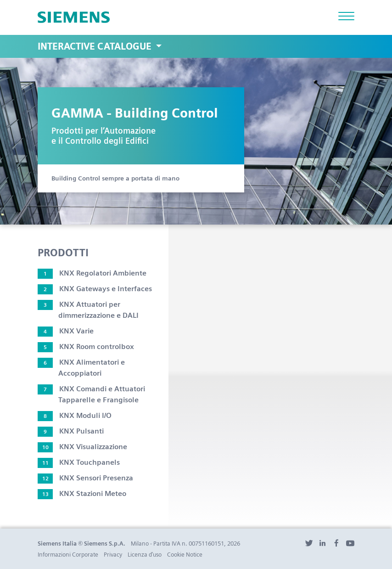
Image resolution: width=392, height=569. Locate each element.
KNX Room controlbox (86, 346)
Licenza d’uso (145, 555)
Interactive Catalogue (96, 46)
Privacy (113, 555)
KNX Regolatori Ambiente (92, 273)
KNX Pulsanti (71, 431)
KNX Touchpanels (79, 462)
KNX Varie (66, 331)
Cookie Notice (185, 555)
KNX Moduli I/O (75, 415)
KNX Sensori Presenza (85, 478)
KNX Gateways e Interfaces (95, 289)
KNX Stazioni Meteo (82, 493)
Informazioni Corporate (68, 555)
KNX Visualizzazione (82, 447)
